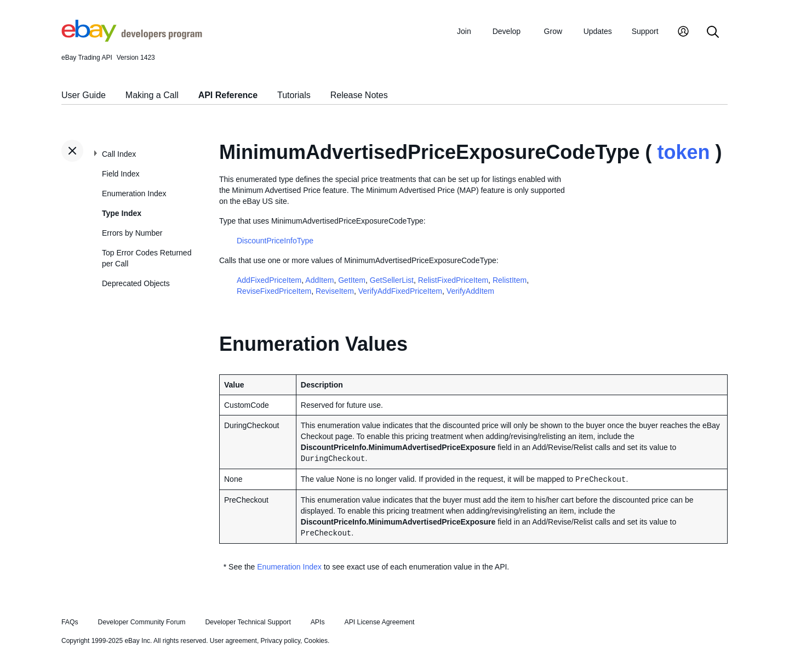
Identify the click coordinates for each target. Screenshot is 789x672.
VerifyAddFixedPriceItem (400, 291)
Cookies (316, 641)
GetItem (352, 280)
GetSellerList (392, 280)
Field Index (121, 174)
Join (464, 31)
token (684, 152)
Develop (507, 31)
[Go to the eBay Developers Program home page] (132, 39)
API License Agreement (379, 622)
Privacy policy (281, 641)
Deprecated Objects (136, 283)
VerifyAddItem (470, 291)
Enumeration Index (134, 193)
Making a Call (152, 95)
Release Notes (359, 95)
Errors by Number (132, 233)
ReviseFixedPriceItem (274, 291)
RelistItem (510, 280)
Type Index (122, 213)
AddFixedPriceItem (269, 280)
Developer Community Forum (142, 622)
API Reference (228, 95)
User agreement (233, 641)
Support (645, 31)
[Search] (713, 33)
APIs (318, 622)
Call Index (119, 154)
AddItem (319, 280)
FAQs (70, 622)
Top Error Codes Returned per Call (147, 258)
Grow (553, 31)
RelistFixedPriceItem (453, 280)
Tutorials (294, 95)
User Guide (84, 95)
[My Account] (683, 33)
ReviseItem (335, 291)
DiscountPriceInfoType (275, 241)
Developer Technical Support (248, 622)
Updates (598, 31)
